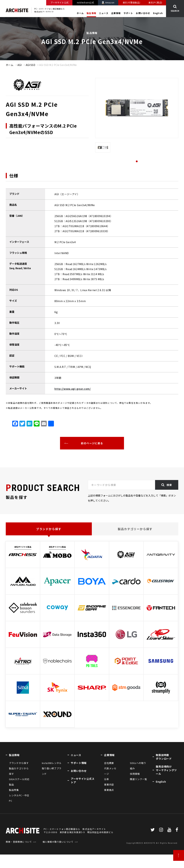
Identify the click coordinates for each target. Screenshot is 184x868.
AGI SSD (30, 65)
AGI (19, 65)
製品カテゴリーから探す (135, 529)
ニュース (104, 13)
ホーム (80, 13)
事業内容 (109, 785)
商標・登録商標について (19, 855)
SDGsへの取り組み (138, 766)
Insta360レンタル (52, 763)
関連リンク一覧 (139, 779)
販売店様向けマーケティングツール (166, 770)
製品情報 (91, 13)
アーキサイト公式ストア (83, 780)
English (158, 13)
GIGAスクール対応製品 (19, 782)
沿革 (106, 779)
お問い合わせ (143, 13)
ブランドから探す (49, 529)
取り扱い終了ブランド (52, 771)
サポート (128, 13)
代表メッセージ (110, 771)
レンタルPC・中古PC (19, 798)
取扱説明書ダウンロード (164, 757)
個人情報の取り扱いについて (58, 855)
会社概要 (109, 763)
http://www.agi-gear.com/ (73, 389)
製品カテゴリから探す (19, 771)
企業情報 (116, 13)
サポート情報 (79, 763)
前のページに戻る (92, 443)
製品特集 (14, 790)
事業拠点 (109, 790)
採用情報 (135, 774)
